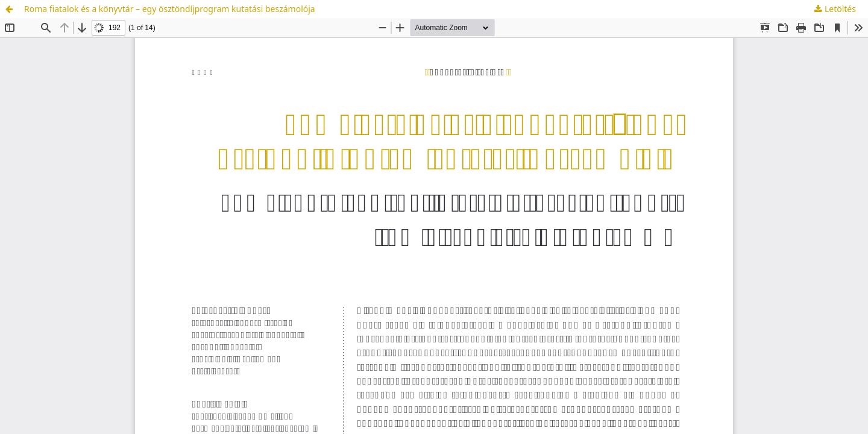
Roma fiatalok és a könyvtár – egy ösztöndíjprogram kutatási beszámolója (170, 9)
